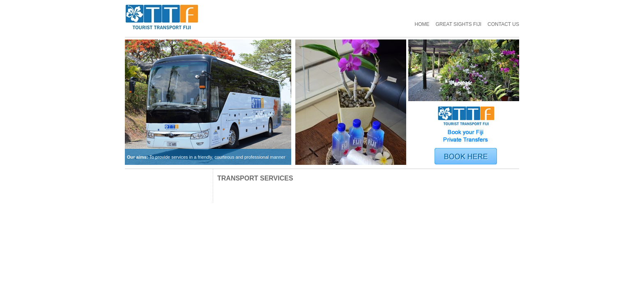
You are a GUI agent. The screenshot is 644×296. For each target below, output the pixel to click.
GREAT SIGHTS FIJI (459, 24)
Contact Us (503, 24)
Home (422, 24)
